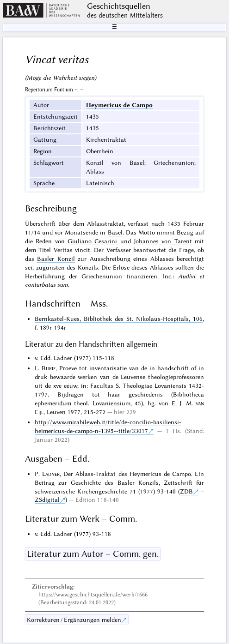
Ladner (51, 474)
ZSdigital (47, 500)
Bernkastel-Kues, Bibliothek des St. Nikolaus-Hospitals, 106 (119, 319)
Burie (49, 368)
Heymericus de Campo (119, 105)
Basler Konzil (56, 259)
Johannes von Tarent (163, 241)
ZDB (186, 491)
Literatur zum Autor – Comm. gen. (93, 554)
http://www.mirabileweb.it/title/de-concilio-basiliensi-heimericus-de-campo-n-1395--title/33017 (108, 426)
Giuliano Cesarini (92, 241)
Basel (115, 232)
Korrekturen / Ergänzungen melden (74, 620)
